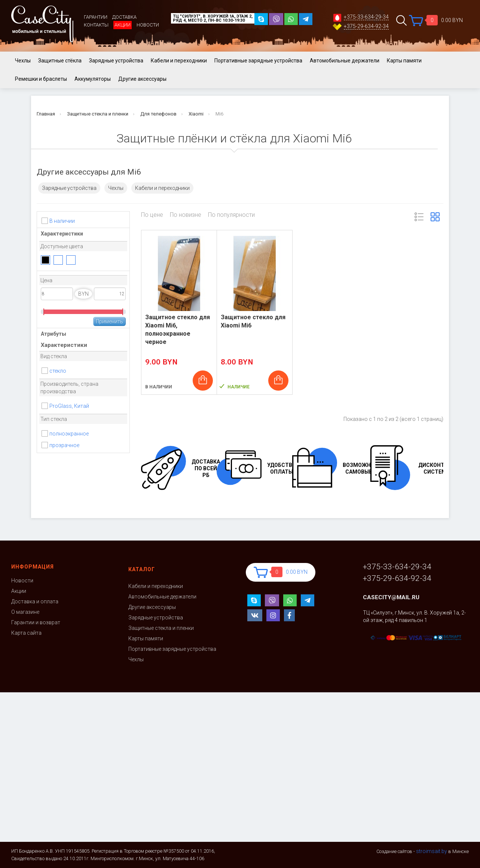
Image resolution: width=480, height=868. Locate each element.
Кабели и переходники (179, 61)
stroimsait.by (432, 851)
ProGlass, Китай (69, 406)
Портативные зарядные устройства (258, 61)
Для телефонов (158, 114)
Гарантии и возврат (36, 622)
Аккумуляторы (93, 79)
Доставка (124, 17)
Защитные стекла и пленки (98, 114)
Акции (123, 25)
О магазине (25, 612)
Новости (148, 25)
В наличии (62, 221)
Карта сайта (26, 633)
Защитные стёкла (60, 61)
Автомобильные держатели (345, 61)
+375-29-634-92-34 (366, 26)
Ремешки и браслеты (41, 79)
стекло (58, 371)
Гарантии (96, 17)
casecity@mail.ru (391, 597)
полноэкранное (69, 434)
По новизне (186, 215)
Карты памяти (404, 61)
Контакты (96, 25)
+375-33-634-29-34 (366, 17)
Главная (46, 114)
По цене (152, 215)
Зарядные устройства (116, 61)
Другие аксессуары (142, 79)
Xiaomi (196, 114)
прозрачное (64, 445)
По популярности (231, 215)
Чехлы (23, 61)
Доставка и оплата (35, 601)
